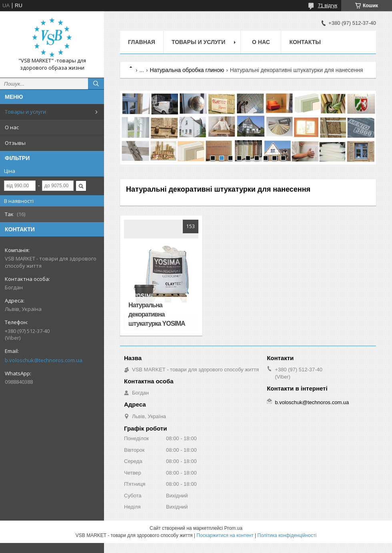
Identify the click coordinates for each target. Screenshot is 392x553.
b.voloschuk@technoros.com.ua (44, 360)
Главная (142, 42)
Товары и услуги (25, 112)
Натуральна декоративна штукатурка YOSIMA (157, 314)
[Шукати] (96, 84)
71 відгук (328, 6)
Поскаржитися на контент (225, 535)
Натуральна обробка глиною (187, 70)
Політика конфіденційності (287, 535)
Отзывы (15, 143)
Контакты (305, 42)
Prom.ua (233, 528)
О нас (12, 127)
